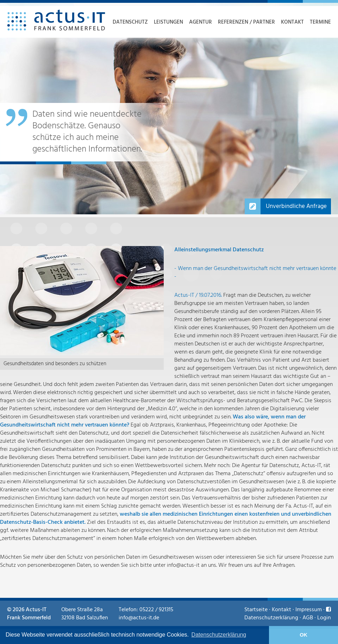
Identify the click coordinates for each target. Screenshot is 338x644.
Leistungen (168, 22)
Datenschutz (130, 22)
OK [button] (303, 635)
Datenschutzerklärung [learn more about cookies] (219, 635)
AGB (308, 618)
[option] (169, 109)
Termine (320, 22)
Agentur (201, 22)
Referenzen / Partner (246, 22)
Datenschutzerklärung (271, 618)
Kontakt (292, 22)
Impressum (309, 610)
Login (324, 618)
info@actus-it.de (139, 618)
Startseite (256, 610)
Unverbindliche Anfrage (296, 206)
